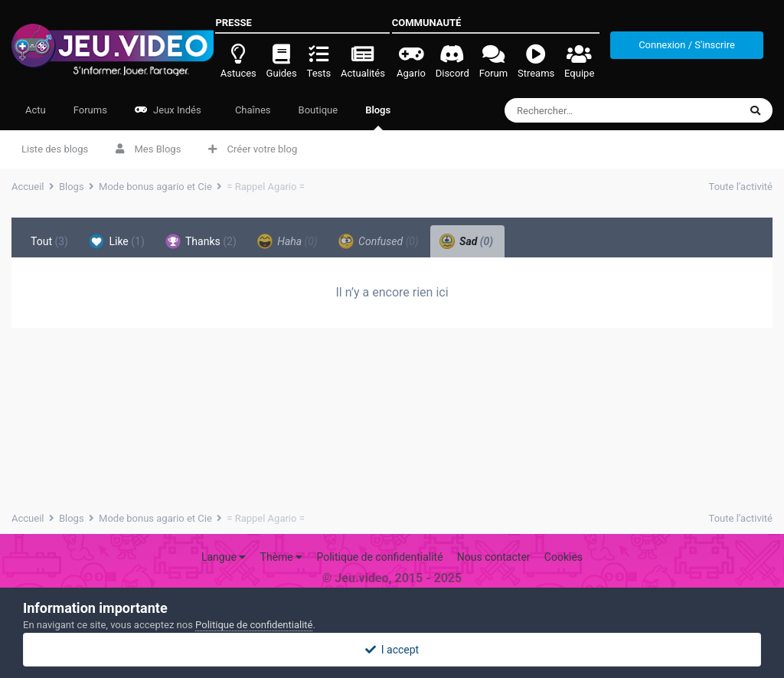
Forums (90, 110)
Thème (282, 557)
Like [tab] (117, 241)
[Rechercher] (594, 110)
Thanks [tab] (201, 241)
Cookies (563, 557)
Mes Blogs (148, 149)
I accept (392, 650)
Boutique (318, 110)
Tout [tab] (49, 241)
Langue (224, 557)
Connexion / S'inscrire (687, 45)
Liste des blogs (55, 149)
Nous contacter (494, 557)
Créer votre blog (253, 149)
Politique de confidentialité (379, 557)
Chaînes (252, 110)
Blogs (378, 117)
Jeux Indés (168, 110)
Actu (36, 110)
